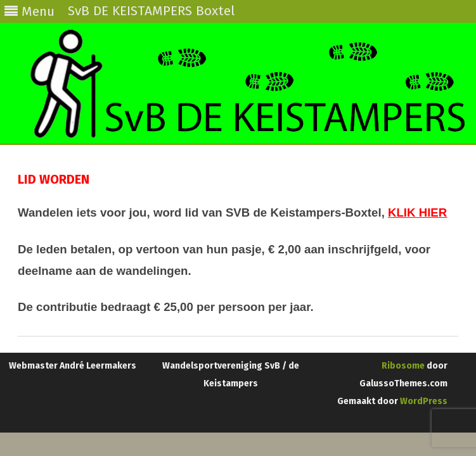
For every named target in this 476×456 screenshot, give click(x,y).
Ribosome (403, 366)
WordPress (423, 401)
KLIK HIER (417, 212)
